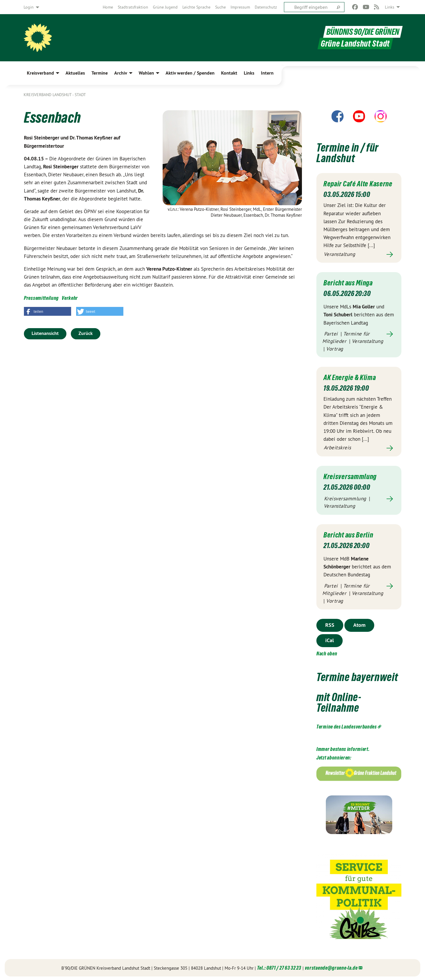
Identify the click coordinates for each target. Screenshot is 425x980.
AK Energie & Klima (350, 377)
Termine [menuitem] (100, 73)
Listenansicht (45, 333)
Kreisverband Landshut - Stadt (55, 95)
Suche (220, 7)
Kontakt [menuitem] (229, 73)
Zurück (86, 333)
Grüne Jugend (165, 7)
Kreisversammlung (350, 476)
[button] (48, 311)
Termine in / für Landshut (348, 153)
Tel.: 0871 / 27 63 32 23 (279, 967)
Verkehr (70, 298)
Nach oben (327, 652)
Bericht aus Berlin (348, 534)
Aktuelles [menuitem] (75, 73)
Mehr (359, 254)
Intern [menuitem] (267, 73)
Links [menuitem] (390, 7)
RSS (330, 624)
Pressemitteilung (41, 298)
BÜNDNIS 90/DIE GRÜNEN (363, 32)
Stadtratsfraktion (133, 7)
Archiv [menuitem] (121, 73)
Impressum (240, 7)
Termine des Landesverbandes (347, 725)
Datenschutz (266, 7)
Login (29, 7)
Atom (359, 624)
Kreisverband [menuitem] (40, 73)
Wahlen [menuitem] (146, 73)
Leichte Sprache (196, 7)
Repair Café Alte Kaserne (358, 184)
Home (108, 7)
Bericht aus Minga (348, 282)
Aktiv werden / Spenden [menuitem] (190, 73)
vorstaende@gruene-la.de (331, 967)
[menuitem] (108, 7)
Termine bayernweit (357, 676)
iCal (330, 639)
